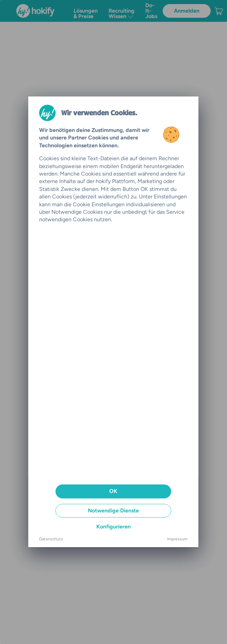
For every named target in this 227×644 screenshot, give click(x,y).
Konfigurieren (113, 527)
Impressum (177, 539)
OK (113, 491)
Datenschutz (51, 539)
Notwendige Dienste (113, 511)
